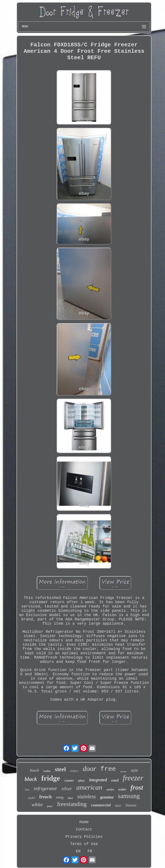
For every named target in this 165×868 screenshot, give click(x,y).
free (108, 769)
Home (84, 822)
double (123, 771)
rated (115, 780)
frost (137, 787)
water (122, 789)
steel (60, 769)
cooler (47, 771)
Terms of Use (84, 844)
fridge (51, 778)
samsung (129, 796)
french (46, 797)
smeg (60, 797)
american (89, 787)
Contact (84, 829)
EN (78, 851)
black (31, 779)
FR (90, 851)
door (89, 769)
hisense (131, 805)
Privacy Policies (84, 837)
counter (69, 781)
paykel (31, 798)
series (110, 789)
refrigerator (45, 788)
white (37, 804)
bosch (35, 770)
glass (82, 780)
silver (67, 788)
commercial (101, 805)
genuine (107, 797)
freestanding (72, 804)
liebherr (74, 771)
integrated (98, 780)
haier (118, 806)
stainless (87, 796)
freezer (133, 778)
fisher (50, 806)
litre (27, 790)
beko (70, 798)
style (134, 770)
